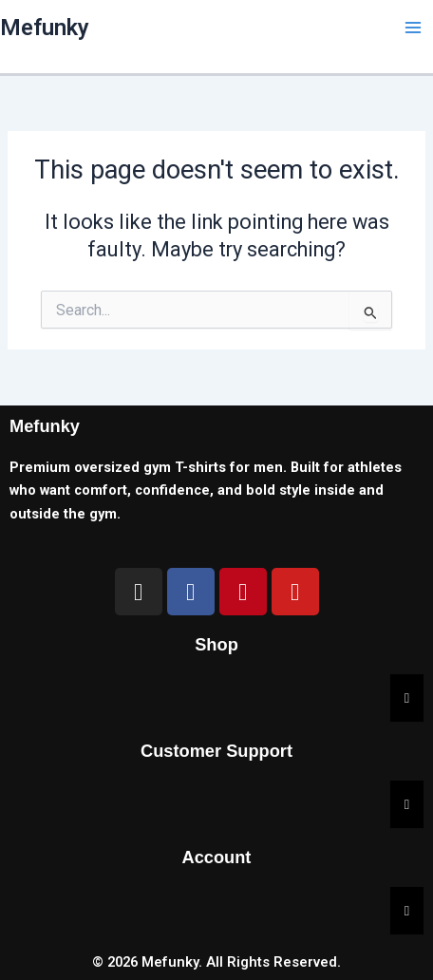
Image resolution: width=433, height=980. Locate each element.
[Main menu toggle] (413, 28)
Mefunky (45, 28)
